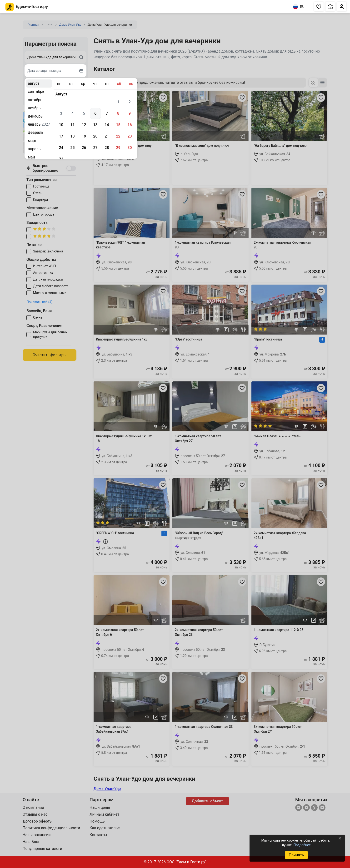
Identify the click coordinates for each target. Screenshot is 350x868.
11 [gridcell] (72, 125)
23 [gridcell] (130, 136)
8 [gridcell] (118, 113)
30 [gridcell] (130, 148)
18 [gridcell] (72, 136)
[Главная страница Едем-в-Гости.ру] (27, 7)
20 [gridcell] (95, 136)
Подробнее (302, 845)
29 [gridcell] (118, 148)
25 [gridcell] (72, 148)
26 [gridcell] (84, 148)
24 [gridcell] (61, 148)
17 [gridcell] (61, 136)
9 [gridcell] (130, 113)
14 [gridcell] (107, 125)
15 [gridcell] (118, 125)
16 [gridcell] (130, 125)
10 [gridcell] (61, 125)
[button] (319, 7)
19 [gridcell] (84, 136)
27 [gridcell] (95, 148)
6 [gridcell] (95, 113)
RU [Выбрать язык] (299, 7)
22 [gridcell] (118, 136)
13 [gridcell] (95, 125)
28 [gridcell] (107, 148)
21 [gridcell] (107, 136)
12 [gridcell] (84, 125)
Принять (296, 855)
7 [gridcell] (107, 113)
